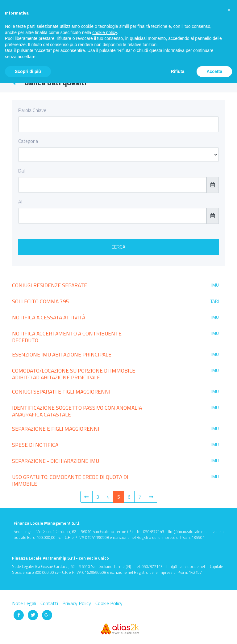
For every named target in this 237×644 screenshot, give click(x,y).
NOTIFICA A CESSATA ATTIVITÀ (49, 317)
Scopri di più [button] (28, 71)
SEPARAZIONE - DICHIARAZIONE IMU (56, 461)
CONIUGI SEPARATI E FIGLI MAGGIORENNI (61, 392)
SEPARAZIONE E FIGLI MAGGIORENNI (56, 429)
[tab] (118, 286)
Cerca (118, 247)
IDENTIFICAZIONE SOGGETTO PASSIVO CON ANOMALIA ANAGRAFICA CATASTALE (77, 411)
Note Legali (25, 603)
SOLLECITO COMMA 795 (41, 301)
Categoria (28, 141)
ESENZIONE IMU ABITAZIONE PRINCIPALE (62, 354)
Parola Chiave (32, 110)
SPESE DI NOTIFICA (35, 445)
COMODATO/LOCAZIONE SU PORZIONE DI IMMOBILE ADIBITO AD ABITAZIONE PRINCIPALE (74, 374)
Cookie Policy (109, 603)
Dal (21, 171)
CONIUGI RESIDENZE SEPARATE (50, 285)
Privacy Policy (77, 603)
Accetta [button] (214, 71)
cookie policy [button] (104, 32)
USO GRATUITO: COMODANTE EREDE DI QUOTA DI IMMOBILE (70, 480)
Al (20, 202)
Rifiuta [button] (178, 71)
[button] (229, 10)
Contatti (50, 603)
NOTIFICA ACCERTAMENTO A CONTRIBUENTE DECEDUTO (67, 337)
